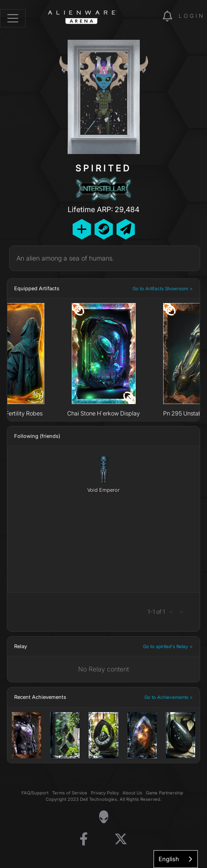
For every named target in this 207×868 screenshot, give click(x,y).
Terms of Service (70, 793)
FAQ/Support (35, 793)
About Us (132, 793)
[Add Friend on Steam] (104, 229)
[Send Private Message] (126, 229)
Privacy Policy (105, 793)
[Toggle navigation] (13, 18)
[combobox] (176, 859)
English (169, 859)
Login (192, 16)
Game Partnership (165, 793)
